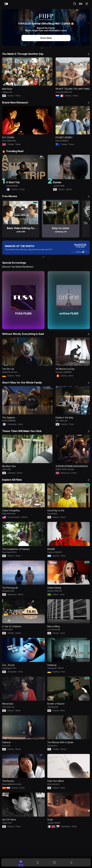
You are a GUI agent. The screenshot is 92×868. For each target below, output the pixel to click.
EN (81, 4)
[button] (42, 48)
